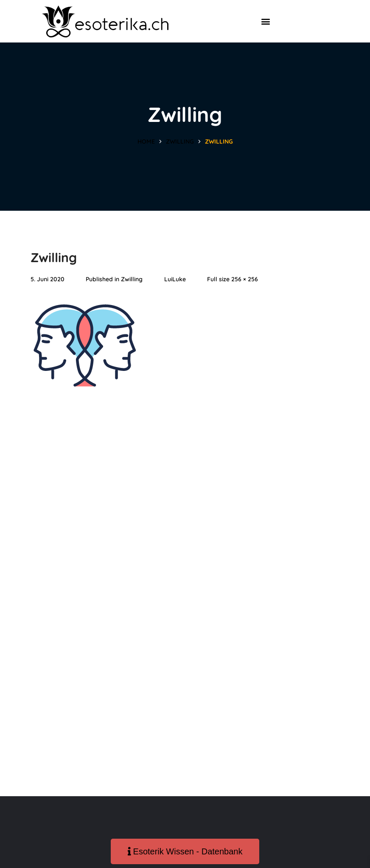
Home (146, 141)
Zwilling (180, 141)
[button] (265, 21)
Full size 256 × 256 (233, 279)
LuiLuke (175, 279)
